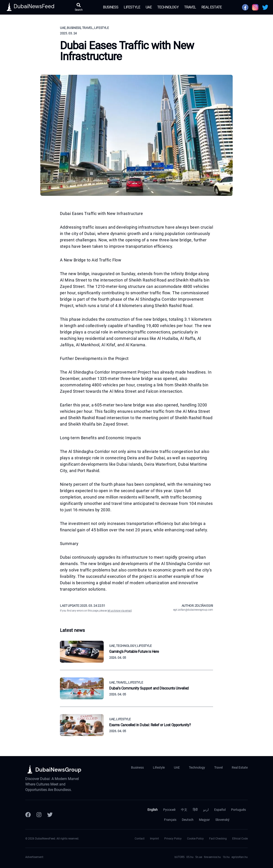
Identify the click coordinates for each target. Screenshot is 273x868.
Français (170, 820)
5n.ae (199, 857)
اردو (206, 810)
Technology (168, 7)
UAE (149, 7)
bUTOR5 (180, 857)
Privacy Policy (173, 839)
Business (111, 7)
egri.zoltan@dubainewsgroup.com (193, 610)
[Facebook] (28, 815)
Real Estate (212, 7)
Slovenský (222, 820)
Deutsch (188, 820)
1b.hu (226, 857)
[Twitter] (50, 815)
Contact (140, 839)
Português (238, 810)
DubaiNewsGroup (58, 770)
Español (220, 810)
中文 (184, 810)
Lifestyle (132, 7)
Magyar (204, 820)
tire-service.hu (212, 857)
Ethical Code (240, 839)
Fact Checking (218, 839)
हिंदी (195, 810)
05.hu (190, 857)
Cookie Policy (195, 839)
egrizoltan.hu (240, 857)
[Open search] (79, 7)
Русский (169, 810)
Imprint (154, 839)
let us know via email (120, 611)
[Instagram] (39, 815)
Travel (190, 7)
